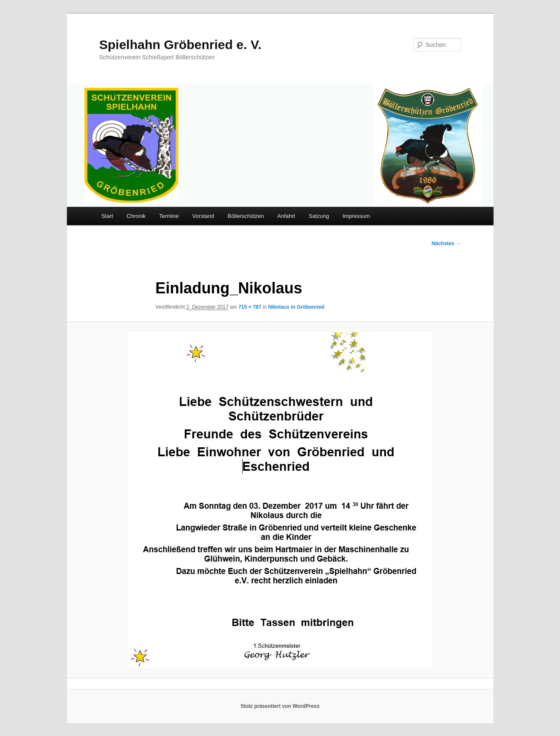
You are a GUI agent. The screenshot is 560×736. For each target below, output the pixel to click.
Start (107, 216)
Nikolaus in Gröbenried (296, 307)
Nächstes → (446, 243)
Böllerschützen (246, 216)
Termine (169, 216)
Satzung (319, 216)
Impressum (356, 216)
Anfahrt (286, 216)
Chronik (136, 216)
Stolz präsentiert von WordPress (280, 706)
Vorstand (203, 216)
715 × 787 (250, 307)
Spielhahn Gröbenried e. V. (181, 45)
